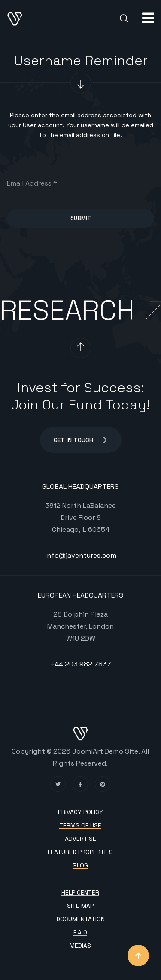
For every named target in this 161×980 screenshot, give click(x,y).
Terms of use (80, 826)
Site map (80, 906)
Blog (80, 866)
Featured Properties (80, 852)
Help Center (80, 893)
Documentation (80, 919)
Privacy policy (80, 812)
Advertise (80, 839)
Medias (80, 946)
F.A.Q (80, 933)
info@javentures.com (81, 555)
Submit (81, 218)
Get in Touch (81, 440)
